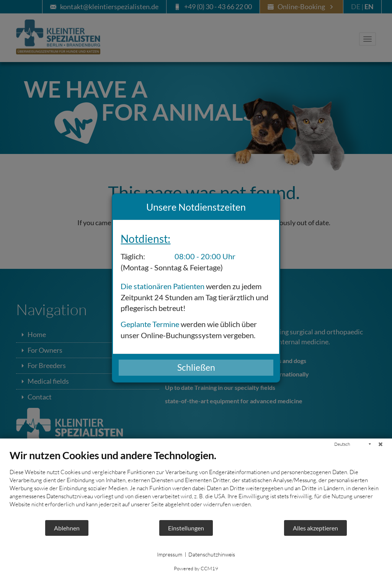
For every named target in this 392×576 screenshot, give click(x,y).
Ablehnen (67, 528)
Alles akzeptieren (315, 528)
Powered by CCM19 (196, 568)
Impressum (170, 554)
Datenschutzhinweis (212, 554)
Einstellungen (186, 528)
